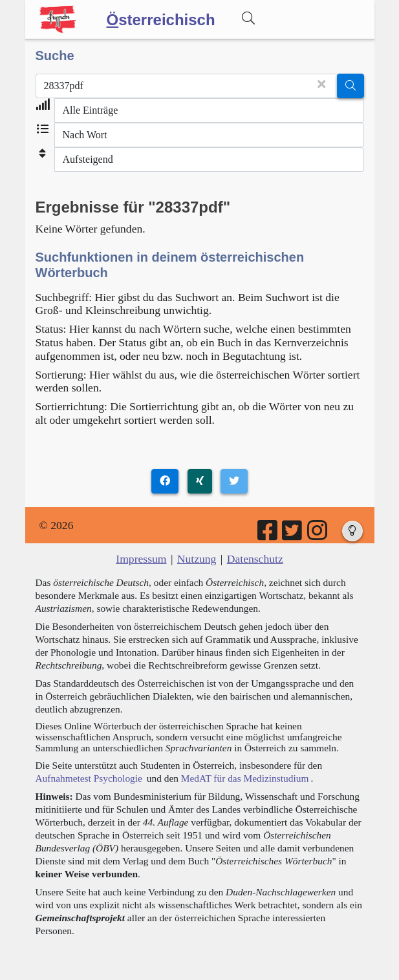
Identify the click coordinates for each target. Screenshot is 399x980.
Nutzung (197, 559)
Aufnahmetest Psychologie (89, 778)
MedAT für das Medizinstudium (245, 778)
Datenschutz (255, 559)
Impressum (141, 559)
